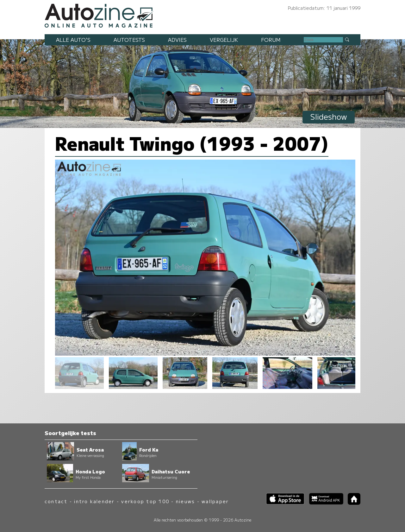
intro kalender (94, 501)
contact (56, 501)
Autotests (129, 40)
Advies (177, 40)
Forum (271, 40)
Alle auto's (73, 40)
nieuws (185, 501)
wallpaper (215, 501)
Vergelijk (224, 40)
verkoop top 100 (145, 501)
